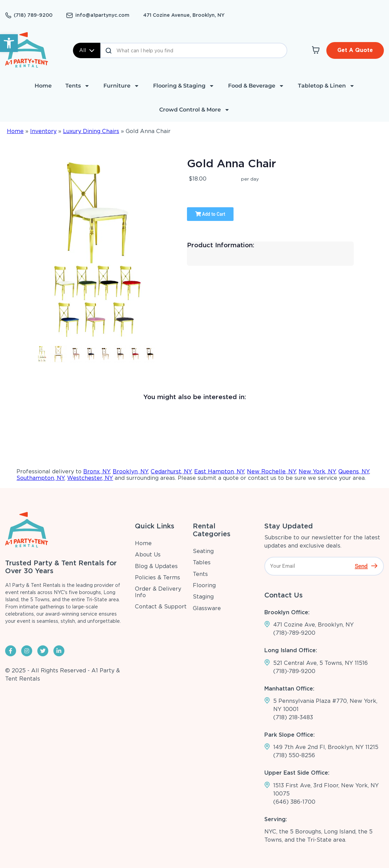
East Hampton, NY (219, 471)
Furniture (121, 86)
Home (43, 86)
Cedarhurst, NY (171, 471)
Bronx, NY (97, 471)
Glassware (207, 608)
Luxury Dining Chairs (91, 131)
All (87, 50)
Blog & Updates (156, 566)
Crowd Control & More (194, 110)
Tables (202, 562)
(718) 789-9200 (33, 15)
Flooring (204, 585)
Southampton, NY (40, 478)
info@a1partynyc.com (102, 15)
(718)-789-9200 (294, 633)
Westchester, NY (90, 478)
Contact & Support (161, 607)
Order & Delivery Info (158, 592)
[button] (9, 43)
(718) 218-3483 (293, 717)
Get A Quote (355, 50)
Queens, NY (354, 471)
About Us (148, 555)
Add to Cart (210, 214)
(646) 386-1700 (294, 802)
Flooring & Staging (184, 86)
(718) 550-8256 (294, 755)
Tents (78, 86)
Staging (203, 597)
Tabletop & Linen (326, 86)
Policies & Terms (158, 577)
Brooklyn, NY (130, 471)
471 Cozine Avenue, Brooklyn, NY (184, 15)
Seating (203, 551)
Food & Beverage (256, 86)
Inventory (43, 131)
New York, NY (317, 471)
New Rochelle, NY (271, 471)
